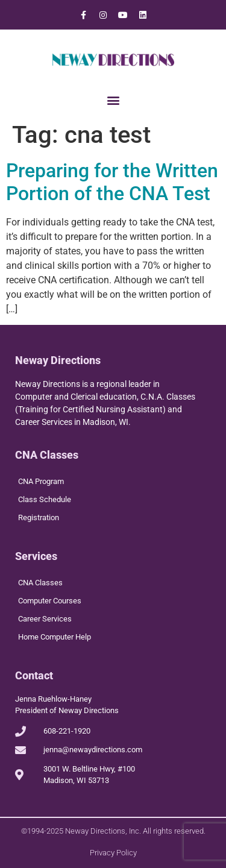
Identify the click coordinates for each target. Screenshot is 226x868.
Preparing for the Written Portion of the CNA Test (112, 182)
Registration (39, 517)
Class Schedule (45, 499)
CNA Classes (40, 583)
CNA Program (41, 481)
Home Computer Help (55, 637)
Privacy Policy (113, 853)
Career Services (45, 619)
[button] (113, 100)
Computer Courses (50, 601)
